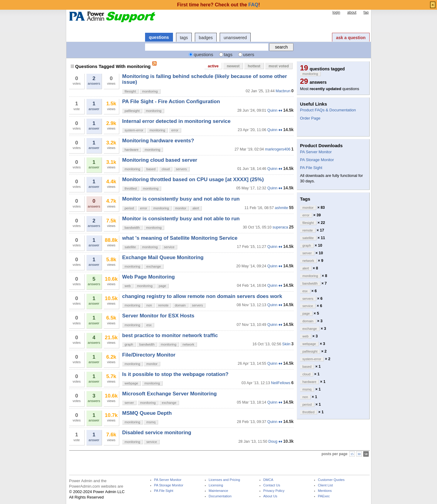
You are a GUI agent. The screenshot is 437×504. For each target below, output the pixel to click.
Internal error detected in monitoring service (176, 121)
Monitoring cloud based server (160, 160)
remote (163, 305)
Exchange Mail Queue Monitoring (163, 257)
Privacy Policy (274, 491)
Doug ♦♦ (275, 441)
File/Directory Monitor (149, 355)
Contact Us (272, 485)
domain (180, 305)
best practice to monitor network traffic (170, 335)
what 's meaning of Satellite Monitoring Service (180, 238)
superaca (280, 227)
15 (352, 454)
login (336, 12)
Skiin (286, 344)
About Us (270, 496)
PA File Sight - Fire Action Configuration (171, 101)
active (213, 66)
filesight (130, 91)
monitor (181, 208)
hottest (254, 66)
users (249, 54)
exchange (154, 266)
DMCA (268, 480)
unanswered (235, 38)
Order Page (310, 118)
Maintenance (218, 491)
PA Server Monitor (316, 152)
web (128, 286)
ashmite (282, 208)
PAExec (324, 496)
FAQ (253, 5)
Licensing (216, 485)
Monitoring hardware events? (158, 141)
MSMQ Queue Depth (147, 413)
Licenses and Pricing (225, 480)
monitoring (150, 91)
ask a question (351, 38)
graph (129, 344)
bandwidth (132, 228)
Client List (325, 485)
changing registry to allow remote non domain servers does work (202, 296)
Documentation (220, 496)
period (129, 208)
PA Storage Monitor (317, 160)
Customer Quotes (331, 480)
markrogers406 (278, 149)
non (149, 305)
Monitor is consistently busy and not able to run (181, 199)
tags (184, 38)
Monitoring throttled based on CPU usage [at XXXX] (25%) (193, 179)
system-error (134, 130)
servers (181, 169)
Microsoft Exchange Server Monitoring (170, 394)
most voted (279, 66)
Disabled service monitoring (157, 433)
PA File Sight (311, 168)
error (175, 130)
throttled (131, 188)
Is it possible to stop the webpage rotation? (175, 374)
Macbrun (283, 91)
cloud (166, 169)
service (169, 247)
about (352, 12)
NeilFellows (281, 383)
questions (159, 37)
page (162, 286)
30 (359, 454)
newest (233, 66)
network (189, 344)
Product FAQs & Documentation (328, 110)
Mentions (325, 491)
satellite (130, 247)
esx (149, 325)
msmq (151, 422)
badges (206, 38)
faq (366, 12)
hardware (132, 150)
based (151, 169)
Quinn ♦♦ (275, 110)
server (129, 403)
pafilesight (132, 111)
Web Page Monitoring (149, 277)
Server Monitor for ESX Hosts (158, 316)
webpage (132, 383)
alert (196, 208)
